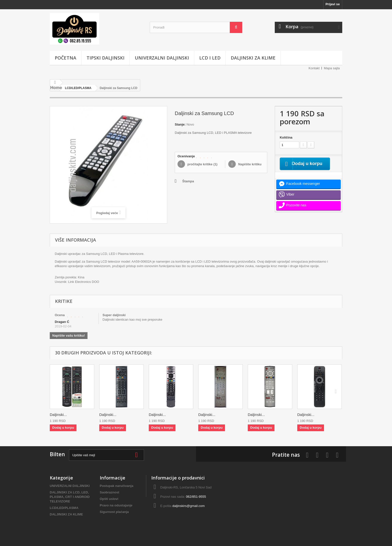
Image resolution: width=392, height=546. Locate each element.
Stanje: (180, 124)
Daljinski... (58, 415)
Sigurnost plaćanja (114, 512)
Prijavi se (333, 4)
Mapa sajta (332, 68)
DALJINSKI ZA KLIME (253, 58)
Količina (286, 137)
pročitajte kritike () (202, 164)
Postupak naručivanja (116, 486)
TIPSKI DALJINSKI (105, 58)
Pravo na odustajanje (116, 505)
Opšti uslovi (109, 499)
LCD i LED (210, 58)
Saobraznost (109, 492)
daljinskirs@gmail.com (188, 506)
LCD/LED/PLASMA (64, 508)
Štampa (188, 181)
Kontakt (314, 68)
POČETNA (65, 58)
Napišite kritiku (249, 164)
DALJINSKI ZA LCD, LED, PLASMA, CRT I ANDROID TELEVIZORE (70, 497)
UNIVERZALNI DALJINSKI (162, 58)
